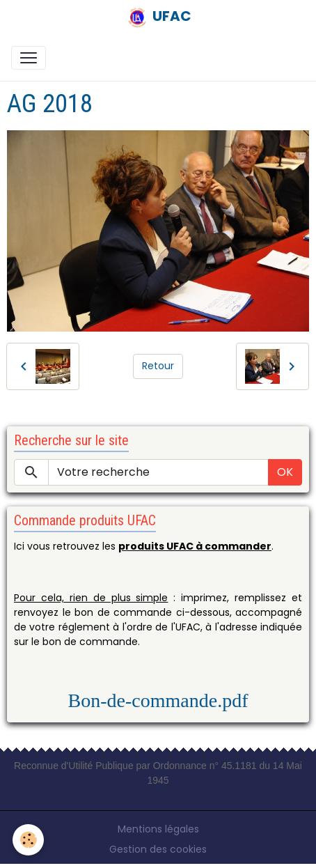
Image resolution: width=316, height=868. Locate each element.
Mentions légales (158, 829)
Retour (158, 366)
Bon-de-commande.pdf (158, 700)
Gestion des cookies (158, 849)
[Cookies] (28, 840)
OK (285, 472)
